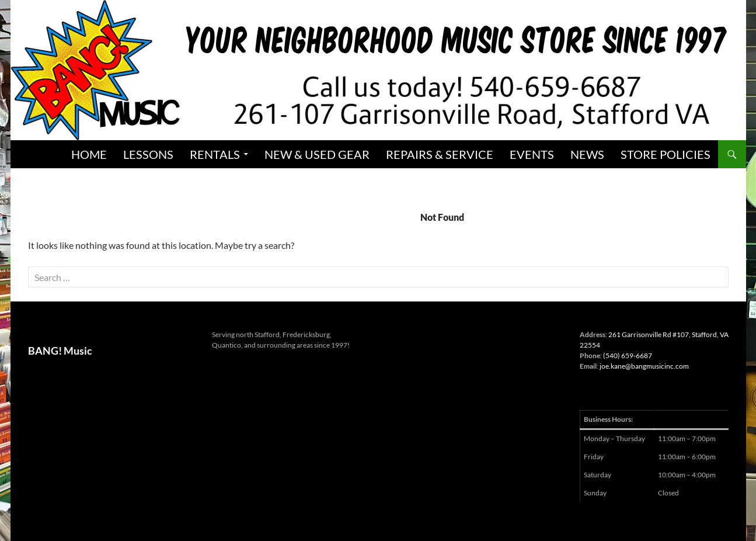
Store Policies (666, 154)
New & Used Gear (317, 154)
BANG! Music (60, 351)
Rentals (215, 154)
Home (89, 154)
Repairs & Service (440, 154)
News (587, 154)
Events (532, 154)
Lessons (148, 154)
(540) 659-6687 (628, 356)
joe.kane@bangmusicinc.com (644, 366)
